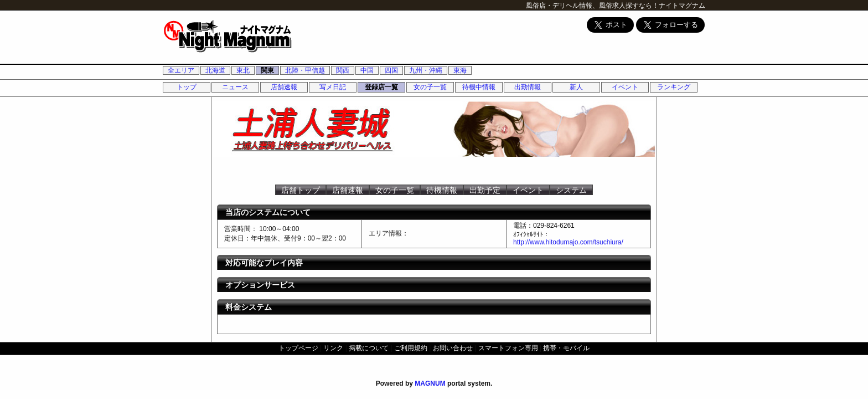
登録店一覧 (381, 87)
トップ (187, 87)
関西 (343, 70)
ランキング (674, 87)
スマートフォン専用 (508, 348)
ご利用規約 (411, 348)
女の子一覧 (430, 87)
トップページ (298, 348)
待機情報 (442, 190)
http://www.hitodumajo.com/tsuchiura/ (568, 242)
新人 (576, 87)
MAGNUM (430, 383)
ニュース (235, 87)
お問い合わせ (453, 348)
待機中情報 (479, 87)
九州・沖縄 (426, 70)
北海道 (215, 70)
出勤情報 (528, 87)
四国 (391, 70)
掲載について (369, 348)
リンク (333, 348)
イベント (625, 87)
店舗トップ (301, 190)
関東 (267, 70)
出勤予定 (485, 190)
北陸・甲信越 (305, 70)
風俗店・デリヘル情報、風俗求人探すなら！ (592, 6)
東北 (243, 70)
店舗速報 (284, 87)
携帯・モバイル (566, 348)
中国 (367, 70)
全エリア (181, 70)
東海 (460, 70)
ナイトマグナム (682, 6)
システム (571, 190)
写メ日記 (333, 87)
